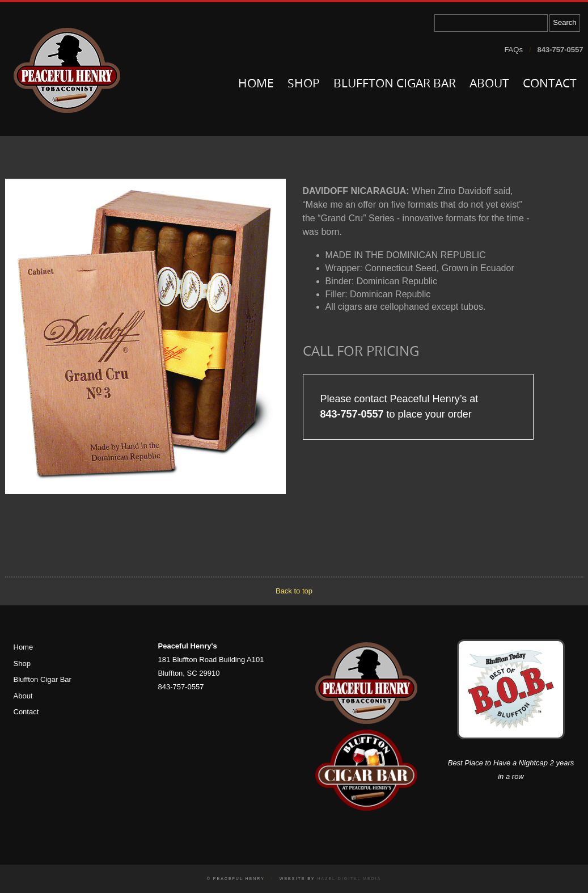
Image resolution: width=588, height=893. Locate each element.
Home (256, 84)
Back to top (294, 591)
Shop (304, 84)
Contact (550, 84)
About (489, 84)
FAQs (513, 50)
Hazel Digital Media (349, 879)
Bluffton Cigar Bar (395, 84)
